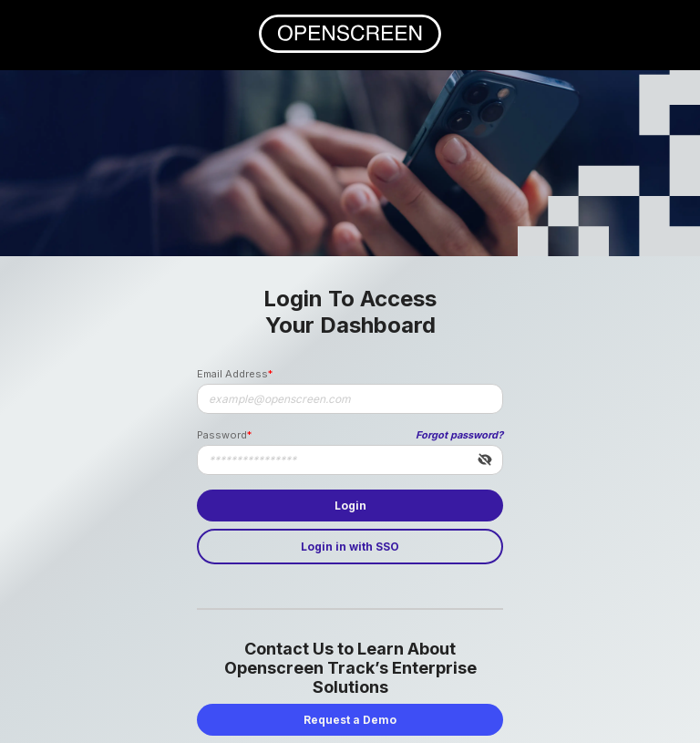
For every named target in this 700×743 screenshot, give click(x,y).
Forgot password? (459, 435)
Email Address (232, 374)
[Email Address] (350, 399)
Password (222, 435)
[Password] (350, 460)
